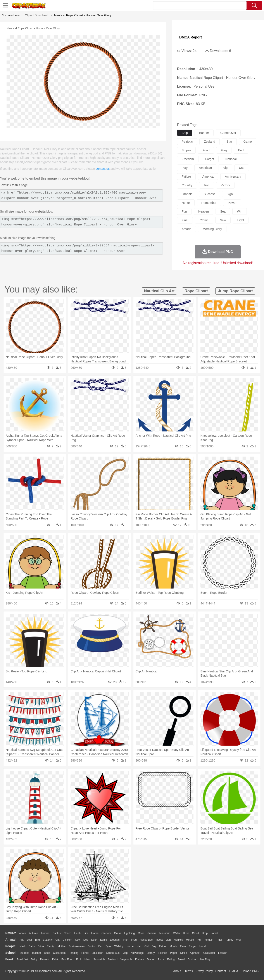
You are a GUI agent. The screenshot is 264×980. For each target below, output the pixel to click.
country (187, 185)
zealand (210, 142)
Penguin (209, 940)
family (51, 946)
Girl (146, 946)
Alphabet (195, 953)
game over (228, 133)
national (231, 159)
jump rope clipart (235, 291)
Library (151, 953)
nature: (11, 933)
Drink (55, 959)
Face (183, 946)
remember (209, 203)
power (232, 203)
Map (125, 953)
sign (230, 194)
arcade (186, 229)
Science (162, 953)
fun (184, 211)
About (177, 971)
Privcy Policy (204, 971)
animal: (11, 940)
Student (24, 953)
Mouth (173, 946)
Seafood (113, 959)
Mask (23, 946)
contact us (103, 169)
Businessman (77, 946)
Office (184, 953)
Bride (41, 946)
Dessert (45, 959)
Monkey (178, 940)
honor (186, 203)
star (229, 142)
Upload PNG (250, 971)
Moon (141, 933)
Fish (126, 940)
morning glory (212, 229)
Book (47, 953)
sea (223, 211)
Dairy (34, 959)
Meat (87, 959)
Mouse (190, 940)
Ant (22, 940)
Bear (29, 940)
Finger (193, 946)
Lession (223, 953)
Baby (32, 946)
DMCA (234, 971)
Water (177, 933)
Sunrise (152, 933)
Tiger (219, 940)
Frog (134, 940)
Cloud (196, 933)
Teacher (36, 953)
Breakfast (22, 959)
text (207, 185)
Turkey (229, 940)
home (130, 946)
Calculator (209, 953)
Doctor (91, 946)
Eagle (104, 940)
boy (154, 946)
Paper (174, 953)
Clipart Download (37, 15)
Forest (214, 933)
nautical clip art (159, 291)
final (185, 220)
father (163, 946)
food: (10, 959)
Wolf (239, 940)
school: (11, 953)
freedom (188, 159)
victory (225, 185)
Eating (171, 959)
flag (224, 150)
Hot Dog (205, 959)
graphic (187, 194)
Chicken (67, 940)
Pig (199, 940)
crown (204, 220)
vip (225, 168)
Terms (189, 971)
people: (11, 946)
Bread (181, 959)
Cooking (192, 959)
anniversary (233, 177)
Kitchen (140, 959)
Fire (86, 933)
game (248, 142)
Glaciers (106, 933)
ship (185, 133)
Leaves (45, 933)
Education (97, 953)
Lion (168, 940)
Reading (73, 953)
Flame (95, 933)
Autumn (34, 933)
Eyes (108, 946)
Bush (186, 933)
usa (242, 168)
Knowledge (137, 953)
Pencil (85, 953)
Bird (37, 940)
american (205, 168)
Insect (159, 940)
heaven (204, 211)
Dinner (151, 959)
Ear (100, 946)
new (223, 220)
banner (204, 133)
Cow (78, 940)
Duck (94, 940)
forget (210, 159)
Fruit (79, 959)
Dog (86, 940)
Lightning (130, 933)
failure (186, 177)
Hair (139, 946)
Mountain (165, 933)
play (185, 168)
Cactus (57, 933)
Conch (68, 933)
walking (119, 946)
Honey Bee (146, 940)
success (210, 194)
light (241, 220)
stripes (186, 150)
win (240, 211)
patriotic (187, 142)
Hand (203, 946)
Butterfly (48, 940)
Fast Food (67, 959)
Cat (58, 940)
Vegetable (126, 959)
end (241, 150)
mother (62, 946)
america (208, 177)
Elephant (115, 940)
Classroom (59, 953)
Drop (205, 933)
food (206, 150)
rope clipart (196, 291)
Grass (118, 933)
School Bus (113, 953)
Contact (221, 971)
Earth (77, 933)
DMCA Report (191, 37)
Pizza (161, 959)
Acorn (22, 933)
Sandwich (99, 959)
